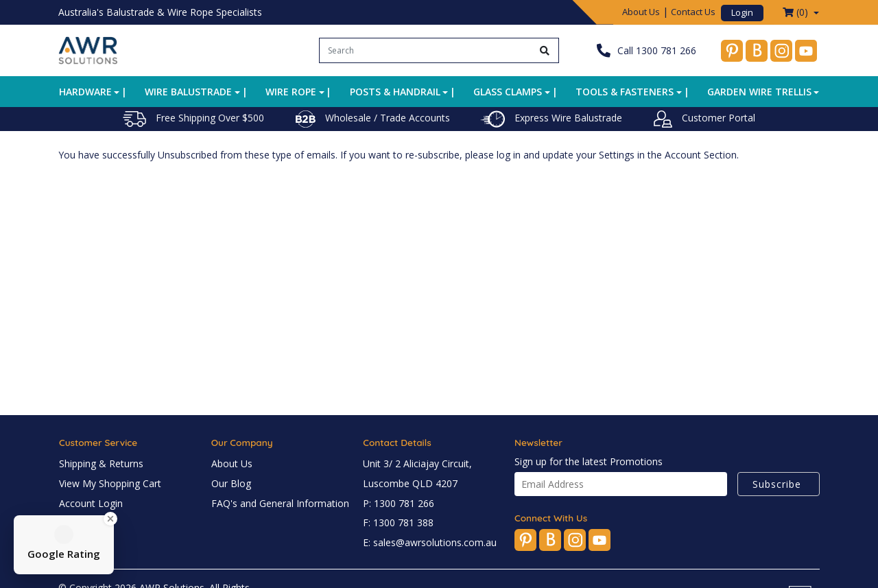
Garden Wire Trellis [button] (759, 92)
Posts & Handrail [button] (395, 92)
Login (742, 12)
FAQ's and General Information (280, 503)
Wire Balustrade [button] (188, 92)
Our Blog (231, 483)
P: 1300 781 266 (399, 503)
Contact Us (693, 12)
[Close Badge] (110, 519)
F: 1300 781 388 (398, 522)
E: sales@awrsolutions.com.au (430, 542)
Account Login (91, 503)
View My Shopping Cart (110, 483)
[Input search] (426, 50)
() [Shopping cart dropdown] (797, 12)
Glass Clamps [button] (508, 92)
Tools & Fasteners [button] (625, 92)
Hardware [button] (85, 92)
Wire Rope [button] (291, 92)
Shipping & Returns (101, 463)
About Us (641, 12)
